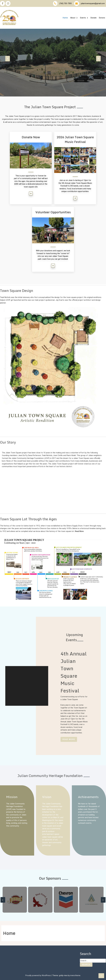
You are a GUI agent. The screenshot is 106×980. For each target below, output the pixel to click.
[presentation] (8, 59)
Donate (94, 18)
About (73, 18)
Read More (79, 531)
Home (65, 18)
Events (83, 18)
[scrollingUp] (101, 976)
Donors (102, 18)
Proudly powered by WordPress (38, 975)
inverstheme (75, 975)
